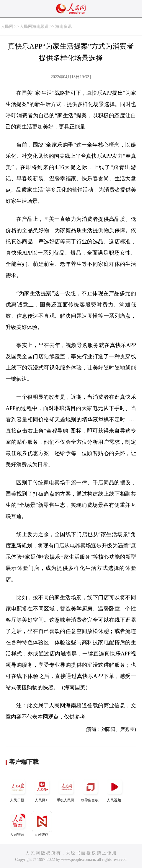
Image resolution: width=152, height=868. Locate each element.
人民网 (7, 26)
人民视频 (115, 789)
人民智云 (18, 824)
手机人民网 (66, 789)
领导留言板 (90, 789)
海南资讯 (63, 26)
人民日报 (18, 789)
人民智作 (42, 824)
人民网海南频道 (34, 26)
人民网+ (42, 789)
